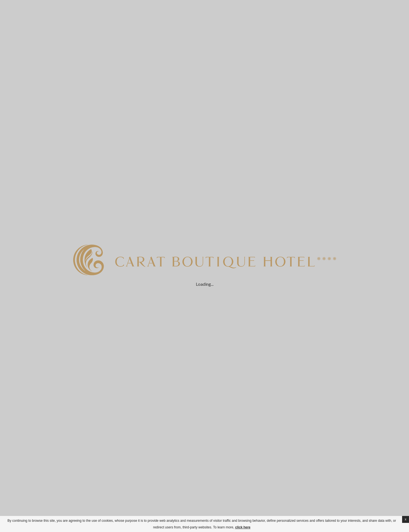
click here (243, 527)
